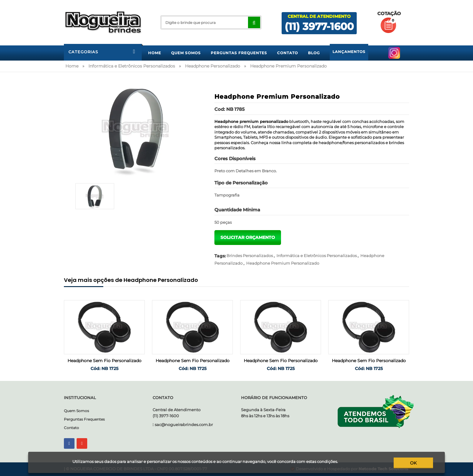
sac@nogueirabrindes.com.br (184, 425)
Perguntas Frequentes (84, 419)
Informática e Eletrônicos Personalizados (317, 256)
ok (413, 463)
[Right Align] (254, 22)
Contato (71, 428)
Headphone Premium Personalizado (283, 263)
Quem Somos (76, 411)
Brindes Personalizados (250, 256)
